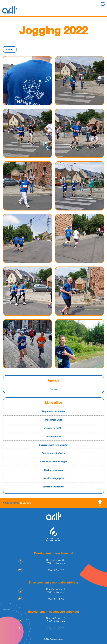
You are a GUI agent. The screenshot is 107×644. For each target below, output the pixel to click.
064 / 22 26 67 (56, 628)
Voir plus (54, 389)
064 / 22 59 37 (56, 570)
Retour (10, 49)
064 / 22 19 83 (56, 599)
